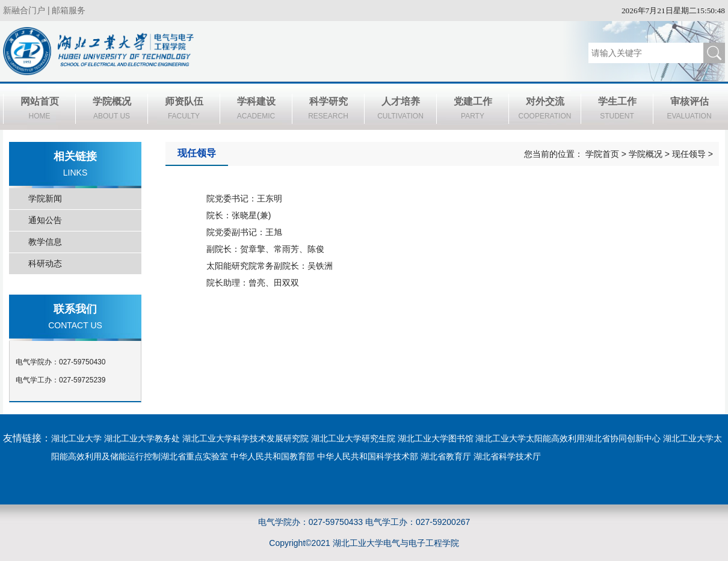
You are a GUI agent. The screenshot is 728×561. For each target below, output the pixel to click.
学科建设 (256, 110)
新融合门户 (24, 10)
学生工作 (617, 110)
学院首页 (602, 154)
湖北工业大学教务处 (142, 438)
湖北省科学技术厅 (507, 456)
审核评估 (689, 110)
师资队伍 (184, 110)
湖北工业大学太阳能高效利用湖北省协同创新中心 (568, 438)
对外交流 (545, 110)
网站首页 (39, 110)
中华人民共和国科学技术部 (368, 456)
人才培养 (400, 110)
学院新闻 (45, 198)
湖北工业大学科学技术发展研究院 (245, 438)
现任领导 (689, 154)
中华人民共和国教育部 (273, 456)
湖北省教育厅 (446, 456)
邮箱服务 (69, 10)
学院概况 (112, 110)
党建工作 (473, 110)
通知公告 (45, 220)
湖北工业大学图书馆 (436, 438)
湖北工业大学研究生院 (353, 438)
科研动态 (45, 263)
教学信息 (45, 242)
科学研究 (328, 110)
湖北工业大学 (76, 438)
